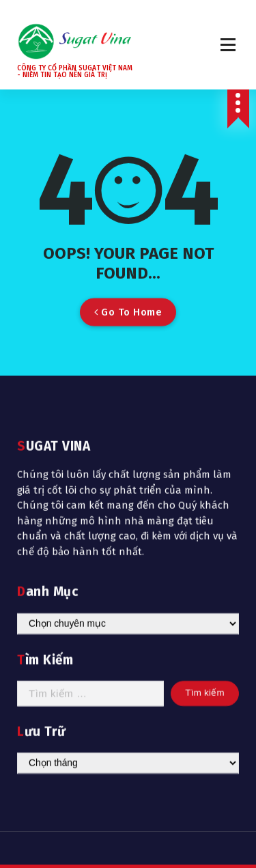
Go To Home (128, 320)
